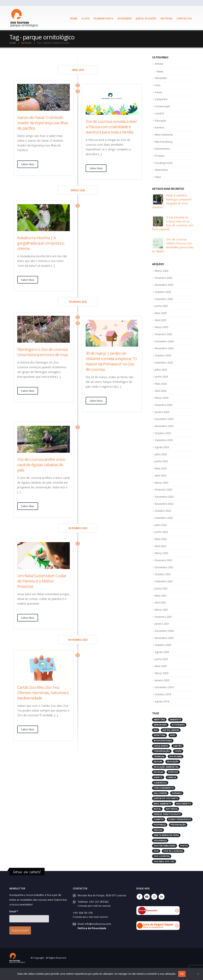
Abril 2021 (161, 613)
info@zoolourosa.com (98, 937)
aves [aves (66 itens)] (173, 748)
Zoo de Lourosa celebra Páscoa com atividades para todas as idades (173, 248)
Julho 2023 (161, 461)
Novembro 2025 (164, 288)
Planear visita (103, 18)
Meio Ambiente (164, 136)
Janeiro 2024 (162, 418)
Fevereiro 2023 (164, 497)
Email (14, 924)
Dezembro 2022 (164, 505)
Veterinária (162, 172)
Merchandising (164, 143)
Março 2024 (162, 403)
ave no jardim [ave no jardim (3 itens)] (171, 743)
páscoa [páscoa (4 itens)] (158, 843)
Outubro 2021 (163, 584)
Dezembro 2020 (164, 642)
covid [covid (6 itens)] (178, 764)
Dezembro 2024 (164, 346)
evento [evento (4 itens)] (158, 790)
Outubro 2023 (163, 440)
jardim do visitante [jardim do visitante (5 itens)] (166, 811)
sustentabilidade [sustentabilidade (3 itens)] (165, 859)
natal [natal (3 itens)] (157, 822)
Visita (158, 179)
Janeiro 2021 (162, 635)
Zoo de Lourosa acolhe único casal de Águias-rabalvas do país (41, 465)
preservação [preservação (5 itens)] (178, 838)
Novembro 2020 (164, 649)
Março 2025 (162, 331)
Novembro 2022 (164, 512)
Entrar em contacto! (28, 885)
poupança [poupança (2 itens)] (160, 838)
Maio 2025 (161, 317)
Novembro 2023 (164, 432)
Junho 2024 (161, 382)
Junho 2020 (161, 671)
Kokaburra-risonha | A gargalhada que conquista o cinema (41, 243)
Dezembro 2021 (164, 577)
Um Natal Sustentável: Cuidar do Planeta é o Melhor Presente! (42, 581)
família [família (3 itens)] (172, 790)
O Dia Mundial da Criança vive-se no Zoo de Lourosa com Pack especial (173, 226)
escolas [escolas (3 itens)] (158, 785)
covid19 (159, 115)
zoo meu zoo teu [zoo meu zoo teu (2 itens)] (164, 874)
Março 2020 (162, 685)
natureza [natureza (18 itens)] (172, 822)
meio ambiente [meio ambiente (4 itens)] (162, 816)
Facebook (140, 909)
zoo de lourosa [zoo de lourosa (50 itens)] (173, 864)
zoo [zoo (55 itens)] (156, 864)
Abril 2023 (161, 483)
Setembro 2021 (164, 591)
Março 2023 (162, 490)
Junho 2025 (161, 310)
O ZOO (86, 18)
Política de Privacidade (92, 941)
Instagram (154, 909)
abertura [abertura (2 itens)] (159, 732)
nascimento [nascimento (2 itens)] (184, 816)
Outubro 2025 (163, 295)
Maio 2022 (161, 548)
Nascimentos (163, 151)
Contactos (184, 18)
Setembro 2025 (164, 302)
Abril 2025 (161, 324)
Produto (160, 158)
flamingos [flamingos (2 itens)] (160, 795)
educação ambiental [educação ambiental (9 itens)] (166, 780)
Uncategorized (164, 165)
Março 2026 (162, 273)
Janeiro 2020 (162, 693)
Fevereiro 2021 (164, 627)
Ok (182, 974)
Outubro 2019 (163, 707)
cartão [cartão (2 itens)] (178, 759)
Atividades (124, 18)
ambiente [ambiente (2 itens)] (175, 732)
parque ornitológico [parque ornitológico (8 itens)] (167, 827)
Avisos (159, 93)
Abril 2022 (161, 555)
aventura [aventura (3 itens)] (159, 748)
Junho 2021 (161, 599)
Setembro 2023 (164, 447)
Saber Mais (28, 164)
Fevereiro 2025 (164, 339)
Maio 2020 (161, 678)
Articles (159, 64)
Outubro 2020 (163, 656)
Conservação (163, 107)
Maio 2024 (161, 389)
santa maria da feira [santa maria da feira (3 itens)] (166, 848)
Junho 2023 (161, 469)
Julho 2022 (161, 534)
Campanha (161, 100)
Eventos (160, 129)
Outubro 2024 (163, 360)
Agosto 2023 (162, 454)
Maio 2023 (161, 476)
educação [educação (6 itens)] (173, 774)
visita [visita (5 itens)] (184, 859)
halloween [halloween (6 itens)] (160, 806)
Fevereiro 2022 (164, 570)
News (160, 72)
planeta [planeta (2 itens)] (159, 832)
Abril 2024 (161, 396)
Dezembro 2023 (164, 425)
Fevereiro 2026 (164, 281)
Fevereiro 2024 (164, 411)
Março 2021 (162, 620)
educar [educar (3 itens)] (158, 774)
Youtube (147, 909)
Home (74, 18)
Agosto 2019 (162, 714)
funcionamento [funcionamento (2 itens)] (164, 801)
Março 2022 (162, 563)
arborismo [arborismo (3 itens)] (160, 738)
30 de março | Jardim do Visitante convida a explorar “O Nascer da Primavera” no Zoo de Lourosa (111, 361)
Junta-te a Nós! (146, 18)
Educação (161, 122)
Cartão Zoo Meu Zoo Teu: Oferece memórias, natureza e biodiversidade (43, 693)
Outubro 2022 (163, 519)
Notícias (166, 18)
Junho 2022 (161, 541)
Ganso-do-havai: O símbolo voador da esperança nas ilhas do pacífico (43, 123)
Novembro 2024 (164, 353)
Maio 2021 (161, 606)
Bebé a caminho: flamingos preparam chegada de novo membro (172, 204)
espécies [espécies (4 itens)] (173, 785)
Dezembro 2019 (164, 700)
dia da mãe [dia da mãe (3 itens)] (176, 769)
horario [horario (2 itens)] (177, 806)
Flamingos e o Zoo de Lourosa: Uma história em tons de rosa (43, 352)
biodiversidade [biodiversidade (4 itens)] (163, 753)
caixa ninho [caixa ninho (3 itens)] (161, 759)
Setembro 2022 (164, 526)
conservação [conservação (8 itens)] (162, 764)
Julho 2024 (161, 375)
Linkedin (162, 909)
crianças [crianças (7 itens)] (159, 769)
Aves (158, 86)
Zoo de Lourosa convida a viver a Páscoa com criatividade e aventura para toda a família (111, 127)
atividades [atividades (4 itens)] (178, 738)
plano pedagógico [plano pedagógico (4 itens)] (180, 832)
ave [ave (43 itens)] (156, 743)
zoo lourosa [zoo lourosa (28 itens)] (162, 869)
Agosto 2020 (162, 664)
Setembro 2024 (164, 367)
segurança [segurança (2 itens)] (160, 853)
